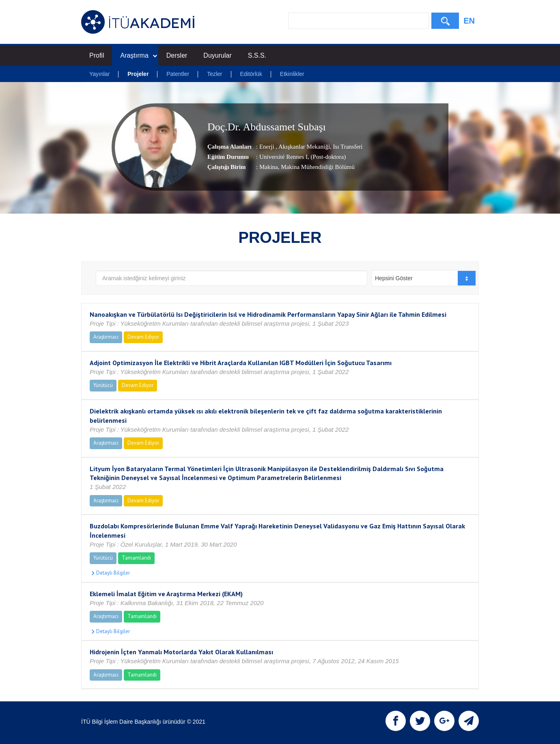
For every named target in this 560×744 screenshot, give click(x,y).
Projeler (138, 74)
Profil (97, 55)
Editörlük (251, 74)
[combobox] (424, 278)
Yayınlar (99, 74)
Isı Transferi (347, 147)
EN (469, 21)
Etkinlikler (292, 74)
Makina (269, 167)
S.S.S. (257, 55)
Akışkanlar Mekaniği (304, 147)
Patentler (178, 74)
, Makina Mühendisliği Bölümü (316, 167)
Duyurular (217, 55)
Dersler (177, 55)
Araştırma (138, 55)
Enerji (267, 147)
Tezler (214, 74)
